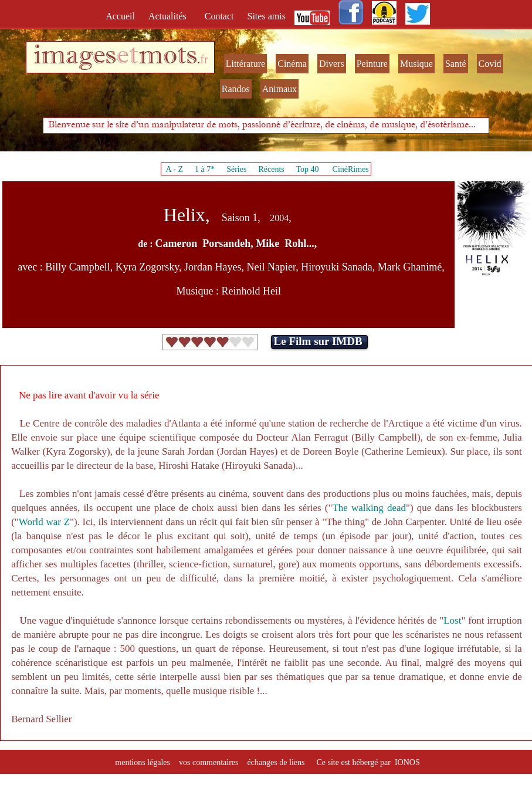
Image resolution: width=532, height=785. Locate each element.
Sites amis (267, 16)
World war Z (44, 522)
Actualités (171, 16)
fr (204, 59)
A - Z (174, 169)
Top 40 (307, 169)
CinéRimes (351, 169)
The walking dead (369, 508)
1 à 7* (205, 169)
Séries (236, 169)
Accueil (123, 16)
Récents (271, 169)
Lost (452, 620)
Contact (221, 16)
